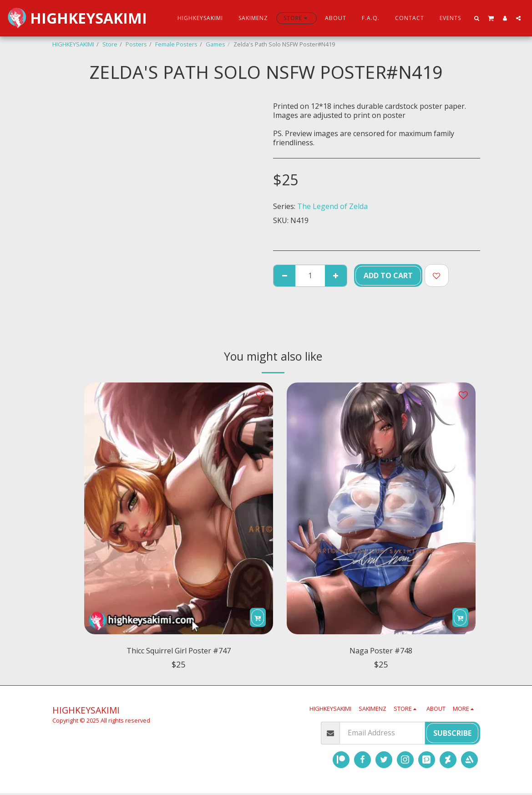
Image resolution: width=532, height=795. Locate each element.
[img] (179, 508)
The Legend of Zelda (332, 206)
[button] (477, 18)
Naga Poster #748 (381, 651)
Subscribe (452, 735)
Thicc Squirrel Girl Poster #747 (178, 651)
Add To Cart (388, 275)
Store (110, 44)
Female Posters (176, 44)
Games (215, 44)
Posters (136, 44)
